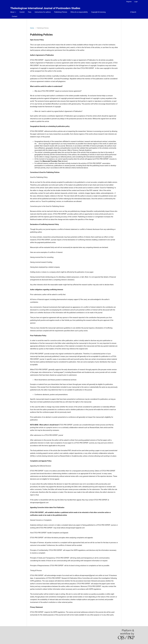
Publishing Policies (61, 12)
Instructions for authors (43, 12)
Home (32, 28)
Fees (30, 12)
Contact (15, 16)
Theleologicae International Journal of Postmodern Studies (45, 8)
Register (129, 2)
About (13, 12)
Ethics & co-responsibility (79, 12)
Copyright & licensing (98, 12)
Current (22, 12)
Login (136, 2)
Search (133, 12)
